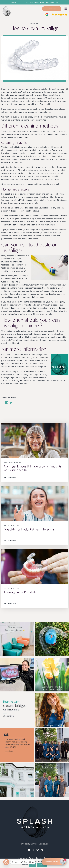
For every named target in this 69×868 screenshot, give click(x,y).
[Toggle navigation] (66, 9)
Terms (31, 858)
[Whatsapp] (6, 862)
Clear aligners (34, 23)
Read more (10, 478)
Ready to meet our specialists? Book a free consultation (35, 2)
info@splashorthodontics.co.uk (35, 844)
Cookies (39, 858)
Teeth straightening (12, 463)
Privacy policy (22, 858)
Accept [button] (33, 865)
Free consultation (52, 9)
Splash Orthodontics (13, 525)
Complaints (48, 858)
